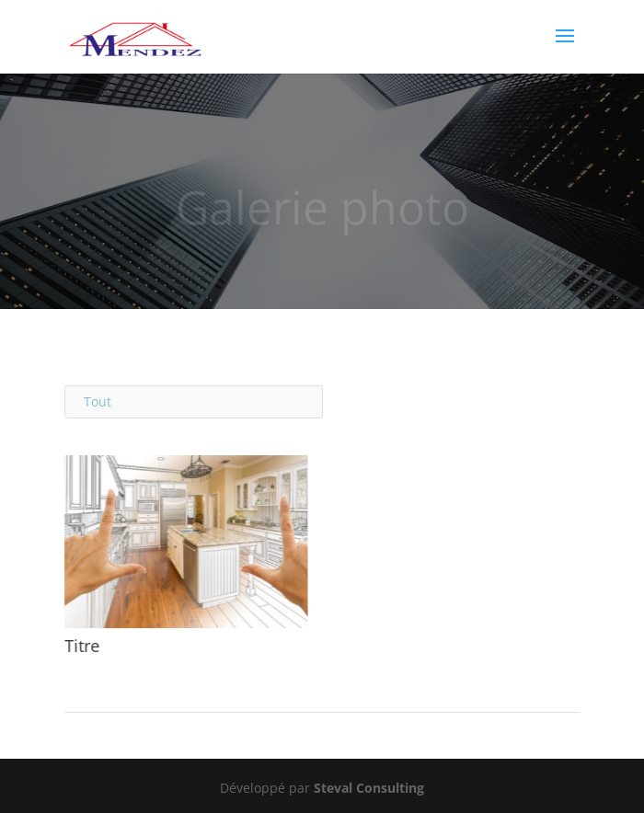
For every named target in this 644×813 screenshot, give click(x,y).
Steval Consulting (369, 788)
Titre (81, 646)
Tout (98, 401)
